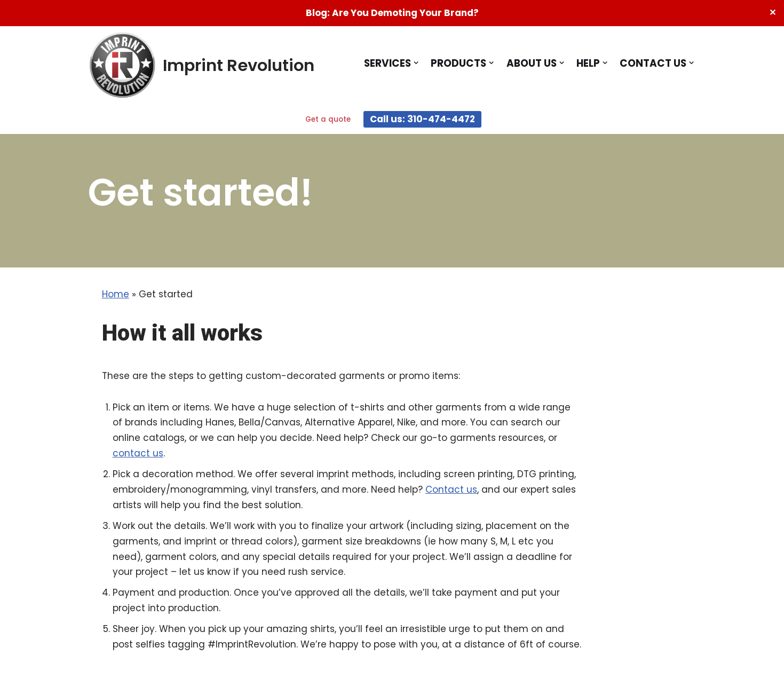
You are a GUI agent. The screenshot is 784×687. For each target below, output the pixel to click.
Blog (333, 641)
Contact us (74, 452)
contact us (660, 415)
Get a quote (328, 119)
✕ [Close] (773, 13)
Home (24, 287)
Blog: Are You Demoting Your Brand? (392, 13)
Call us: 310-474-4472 (422, 119)
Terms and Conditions (531, 641)
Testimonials (390, 641)
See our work (275, 641)
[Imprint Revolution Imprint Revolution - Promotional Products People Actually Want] (201, 66)
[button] (416, 63)
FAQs (449, 641)
